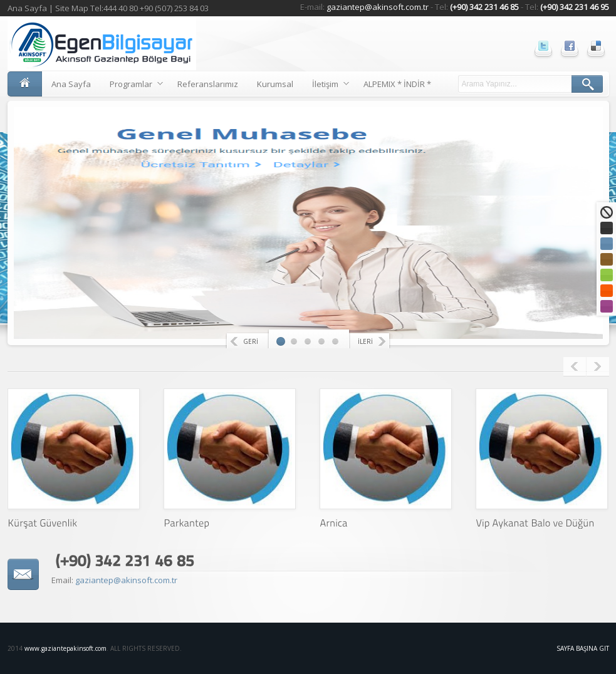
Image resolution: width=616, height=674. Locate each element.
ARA (587, 84)
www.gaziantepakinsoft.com (65, 648)
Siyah (607, 228)
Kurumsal (275, 84)
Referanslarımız (208, 84)
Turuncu (607, 291)
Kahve (607, 259)
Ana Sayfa (27, 8)
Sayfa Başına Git (583, 648)
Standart (607, 212)
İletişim (326, 86)
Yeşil (607, 275)
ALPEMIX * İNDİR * (397, 84)
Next (598, 366)
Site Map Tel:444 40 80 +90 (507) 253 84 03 (132, 8)
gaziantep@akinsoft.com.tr (378, 7)
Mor (607, 306)
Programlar (132, 86)
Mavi (607, 244)
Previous (575, 366)
